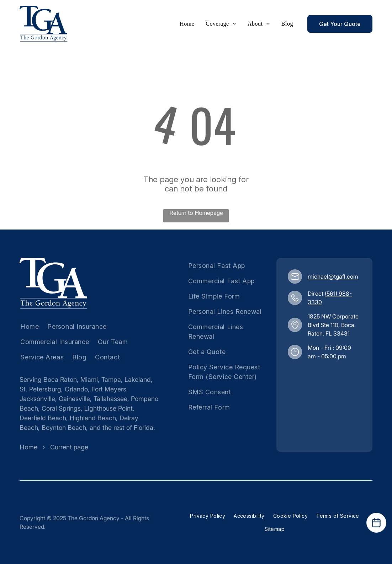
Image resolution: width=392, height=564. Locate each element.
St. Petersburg (40, 389)
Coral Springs (61, 408)
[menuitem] (187, 24)
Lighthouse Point (108, 408)
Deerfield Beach (43, 418)
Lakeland (138, 379)
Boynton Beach (64, 428)
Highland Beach (93, 418)
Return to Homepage (196, 213)
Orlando (76, 389)
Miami (89, 379)
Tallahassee (110, 399)
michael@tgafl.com (333, 276)
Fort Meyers (109, 389)
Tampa (111, 379)
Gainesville (74, 399)
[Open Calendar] (376, 523)
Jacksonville (37, 399)
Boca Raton (60, 379)
